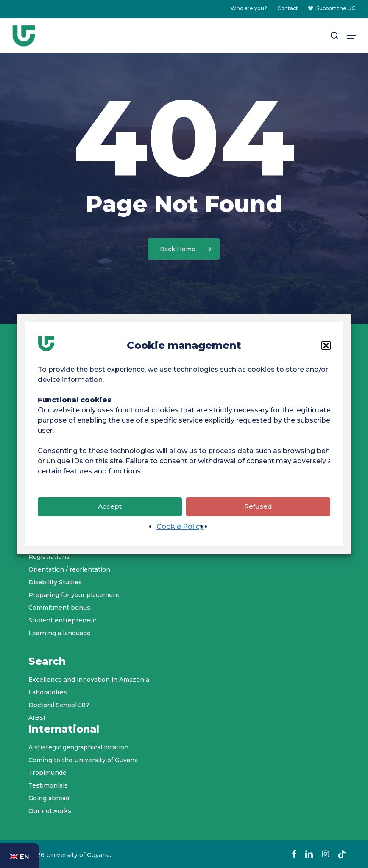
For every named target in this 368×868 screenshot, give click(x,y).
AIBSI (37, 718)
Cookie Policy (180, 540)
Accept (110, 520)
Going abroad (49, 798)
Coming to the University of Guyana (83, 760)
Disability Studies (55, 582)
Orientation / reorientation (69, 569)
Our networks (50, 811)
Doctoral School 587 (59, 705)
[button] (326, 359)
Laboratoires (48, 692)
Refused (258, 520)
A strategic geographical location (78, 747)
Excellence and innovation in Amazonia (89, 680)
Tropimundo (47, 773)
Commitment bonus (59, 608)
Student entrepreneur (63, 620)
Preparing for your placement (74, 595)
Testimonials (48, 785)
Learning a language (60, 633)
